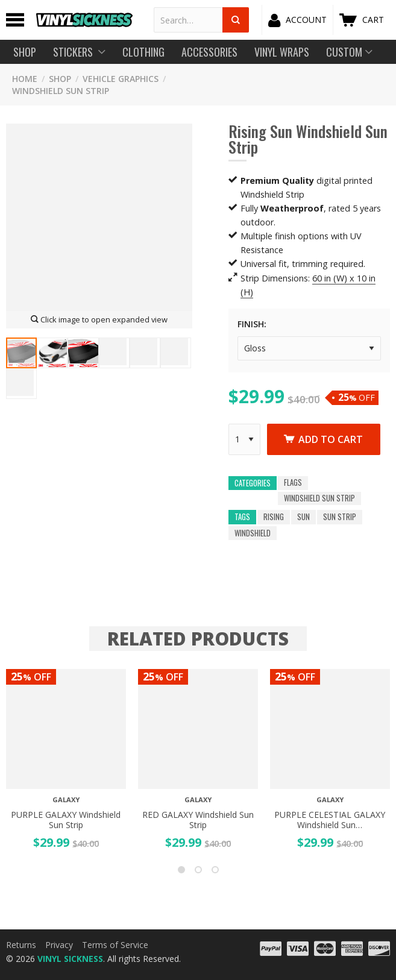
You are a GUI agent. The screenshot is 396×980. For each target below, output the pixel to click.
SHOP (60, 79)
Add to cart (324, 439)
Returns (21, 945)
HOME (25, 79)
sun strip (340, 517)
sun (303, 517)
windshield (253, 533)
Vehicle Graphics (121, 79)
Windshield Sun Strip (61, 91)
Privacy (59, 945)
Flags (293, 483)
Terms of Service (115, 945)
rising (274, 517)
